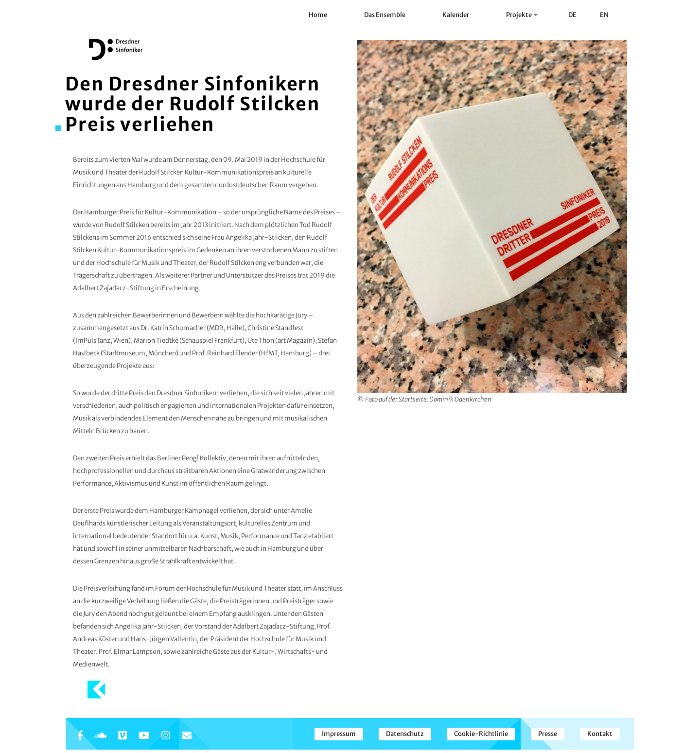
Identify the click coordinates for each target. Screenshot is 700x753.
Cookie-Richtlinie (481, 734)
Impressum (339, 734)
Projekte (522, 15)
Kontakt (600, 734)
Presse (548, 734)
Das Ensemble (385, 15)
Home (318, 15)
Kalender (456, 15)
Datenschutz (405, 734)
